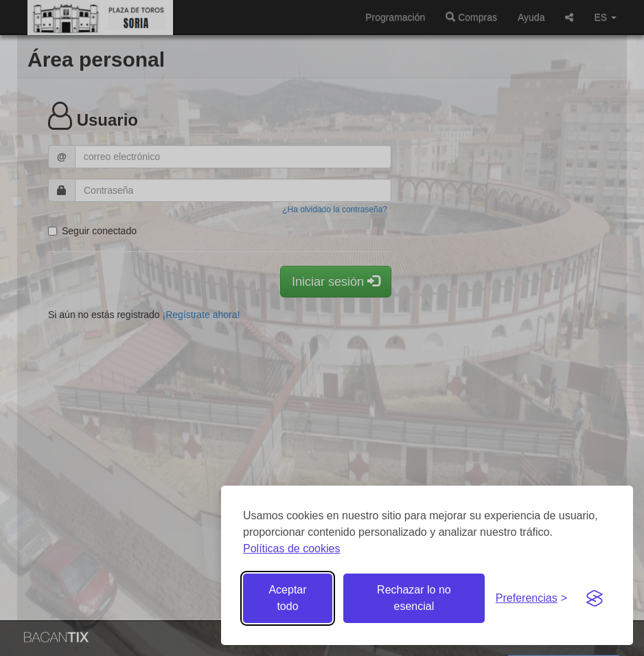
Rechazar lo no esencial (414, 598)
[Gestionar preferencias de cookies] (531, 599)
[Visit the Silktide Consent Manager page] (595, 598)
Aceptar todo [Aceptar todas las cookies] (287, 598)
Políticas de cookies (291, 548)
